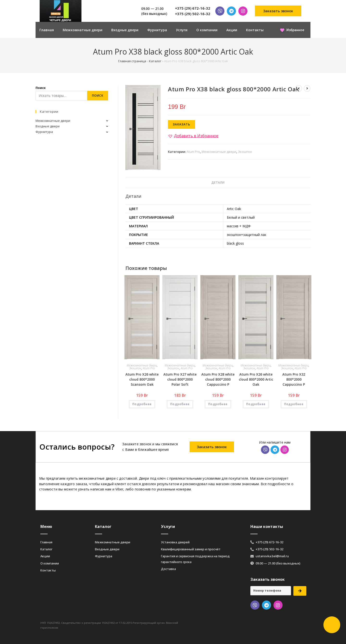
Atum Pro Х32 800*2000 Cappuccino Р (294, 379)
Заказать (182, 124)
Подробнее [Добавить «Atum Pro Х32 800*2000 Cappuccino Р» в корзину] (294, 404)
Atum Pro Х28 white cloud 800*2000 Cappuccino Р (218, 379)
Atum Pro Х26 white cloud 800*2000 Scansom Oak (142, 379)
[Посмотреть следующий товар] (307, 88)
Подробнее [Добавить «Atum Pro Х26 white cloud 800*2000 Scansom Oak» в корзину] (142, 404)
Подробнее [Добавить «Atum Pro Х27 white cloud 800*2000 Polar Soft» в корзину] (180, 404)
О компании (207, 30)
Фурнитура (157, 30)
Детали (218, 183)
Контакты (255, 30)
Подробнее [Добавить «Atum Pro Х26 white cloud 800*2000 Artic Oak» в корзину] (256, 404)
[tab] (218, 183)
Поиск (41, 88)
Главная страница (132, 61)
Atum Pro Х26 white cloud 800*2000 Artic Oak (256, 379)
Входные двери (125, 30)
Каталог (155, 61)
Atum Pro (193, 152)
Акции (232, 30)
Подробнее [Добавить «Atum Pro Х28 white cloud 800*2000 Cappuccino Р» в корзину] (218, 404)
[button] (278, 11)
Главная (47, 30)
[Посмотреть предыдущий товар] (299, 88)
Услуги (182, 30)
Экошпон (245, 152)
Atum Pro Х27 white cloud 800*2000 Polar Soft (180, 379)
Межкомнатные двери (83, 30)
